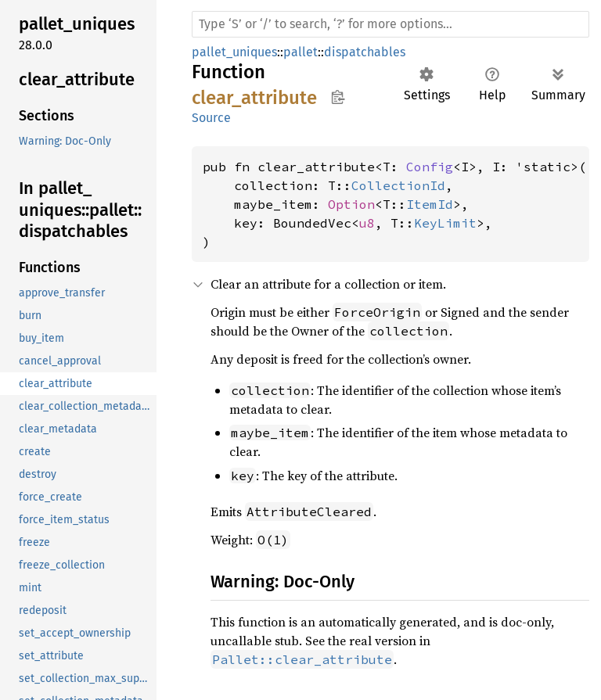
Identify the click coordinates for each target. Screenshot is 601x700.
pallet (300, 52)
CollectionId (398, 185)
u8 (367, 223)
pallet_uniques (234, 52)
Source (211, 118)
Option (351, 204)
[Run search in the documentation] (390, 24)
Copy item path (338, 97)
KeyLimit (445, 223)
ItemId (430, 204)
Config (430, 167)
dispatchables (365, 52)
